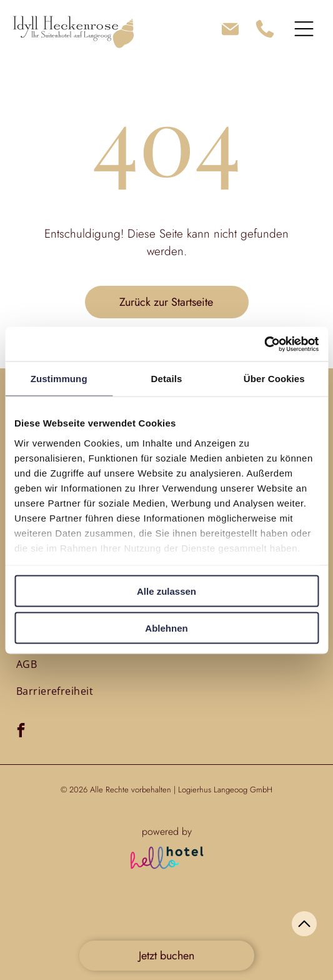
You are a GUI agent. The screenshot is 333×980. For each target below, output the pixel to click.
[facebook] (21, 732)
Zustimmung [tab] (59, 379)
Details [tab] (167, 379)
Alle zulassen (166, 591)
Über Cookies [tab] (274, 379)
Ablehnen (166, 628)
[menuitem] (27, 664)
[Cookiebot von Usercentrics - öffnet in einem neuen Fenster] (264, 344)
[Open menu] (304, 29)
